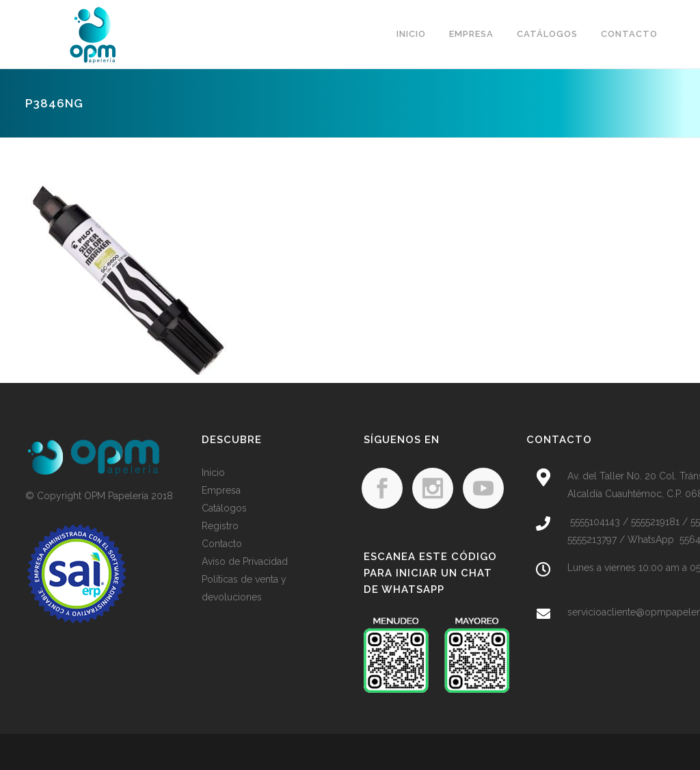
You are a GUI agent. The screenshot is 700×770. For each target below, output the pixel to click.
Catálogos (224, 508)
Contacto (222, 544)
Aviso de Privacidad (245, 561)
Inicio (213, 473)
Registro (220, 526)
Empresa (221, 490)
